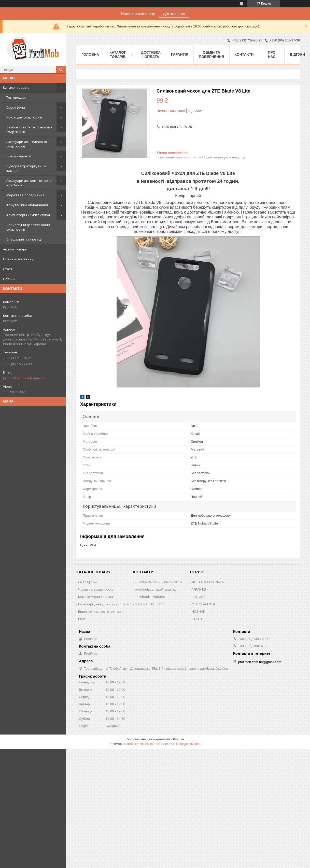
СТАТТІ (197, 619)
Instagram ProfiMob (150, 604)
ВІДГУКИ (198, 597)
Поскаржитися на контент (142, 744)
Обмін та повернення (211, 55)
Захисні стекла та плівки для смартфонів (29, 129)
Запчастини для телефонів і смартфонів (29, 227)
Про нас (272, 55)
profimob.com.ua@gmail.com (25, 378)
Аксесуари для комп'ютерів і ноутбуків (29, 183)
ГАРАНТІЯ (199, 589)
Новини (9, 279)
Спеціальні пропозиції (24, 239)
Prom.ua (179, 739)
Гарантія (180, 54)
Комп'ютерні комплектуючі (29, 215)
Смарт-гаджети (19, 156)
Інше (82, 619)
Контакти (244, 54)
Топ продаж (16, 97)
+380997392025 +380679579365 (158, 582)
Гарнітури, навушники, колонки (104, 604)
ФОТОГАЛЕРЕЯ (203, 604)
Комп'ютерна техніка (96, 597)
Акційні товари (15, 249)
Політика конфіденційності (182, 744)
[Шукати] (61, 70)
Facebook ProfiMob (150, 597)
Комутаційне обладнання (27, 205)
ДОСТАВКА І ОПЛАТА (208, 582)
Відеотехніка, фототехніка (100, 611)
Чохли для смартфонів (24, 117)
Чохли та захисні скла (96, 589)
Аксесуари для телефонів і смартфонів (27, 144)
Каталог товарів (16, 87)
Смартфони (16, 107)
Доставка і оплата (151, 55)
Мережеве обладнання (25, 195)
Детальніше (174, 14)
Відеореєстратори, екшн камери (26, 168)
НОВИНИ (199, 611)
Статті (8, 269)
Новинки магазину (18, 259)
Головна (90, 54)
